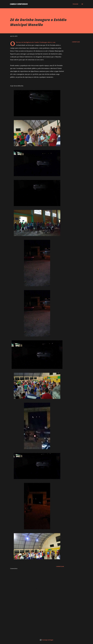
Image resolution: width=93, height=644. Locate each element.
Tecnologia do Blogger (46, 640)
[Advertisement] (35, 617)
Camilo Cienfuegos (19, 4)
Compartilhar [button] (76, 42)
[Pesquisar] (75, 4)
